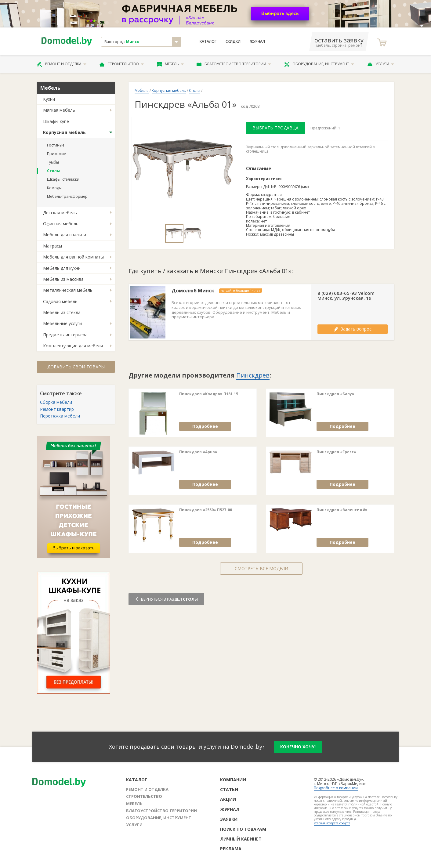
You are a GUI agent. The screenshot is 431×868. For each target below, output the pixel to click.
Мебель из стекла (62, 312)
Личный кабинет (241, 839)
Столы (53, 171)
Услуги (381, 64)
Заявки (229, 819)
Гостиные (56, 145)
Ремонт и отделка (62, 64)
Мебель (170, 64)
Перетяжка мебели (60, 416)
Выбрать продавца (275, 128)
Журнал (257, 42)
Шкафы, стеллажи (63, 179)
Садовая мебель (60, 301)
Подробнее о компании (336, 788)
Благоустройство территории (234, 64)
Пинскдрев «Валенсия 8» (342, 510)
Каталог (208, 42)
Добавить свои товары (76, 367)
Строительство (122, 64)
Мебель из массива (63, 279)
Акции (228, 799)
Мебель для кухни (62, 268)
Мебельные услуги (62, 323)
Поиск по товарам (243, 829)
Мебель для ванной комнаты (73, 257)
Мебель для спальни (65, 235)
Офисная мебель (61, 224)
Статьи (229, 789)
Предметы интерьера (65, 335)
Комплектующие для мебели (73, 346)
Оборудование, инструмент (319, 64)
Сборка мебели (56, 402)
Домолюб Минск (193, 291)
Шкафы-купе (56, 121)
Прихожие (56, 154)
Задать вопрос (353, 329)
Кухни (49, 99)
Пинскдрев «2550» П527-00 (206, 510)
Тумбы (53, 162)
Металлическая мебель (68, 290)
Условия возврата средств (332, 823)
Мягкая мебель (59, 110)
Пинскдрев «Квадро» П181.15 (209, 394)
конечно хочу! (298, 747)
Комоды (54, 188)
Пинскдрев (253, 375)
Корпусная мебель (64, 132)
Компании (233, 780)
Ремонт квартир (57, 409)
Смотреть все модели (261, 568)
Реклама (231, 849)
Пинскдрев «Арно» (198, 452)
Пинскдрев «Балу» (335, 394)
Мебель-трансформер (67, 196)
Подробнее (205, 426)
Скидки (233, 42)
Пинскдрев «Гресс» (336, 452)
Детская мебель (60, 213)
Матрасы (53, 246)
